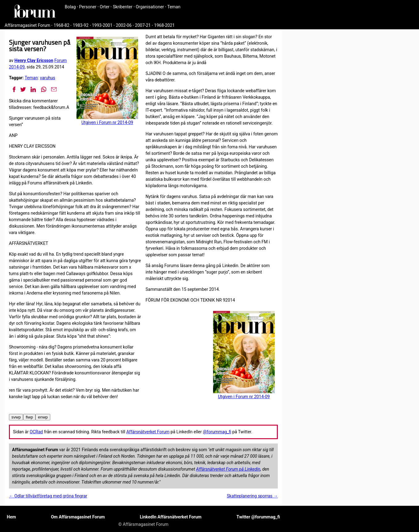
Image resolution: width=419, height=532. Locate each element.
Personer (88, 7)
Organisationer (150, 7)
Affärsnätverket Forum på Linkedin (228, 469)
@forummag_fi (217, 432)
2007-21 (143, 25)
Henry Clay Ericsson (34, 60)
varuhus (48, 78)
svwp (16, 417)
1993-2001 (102, 25)
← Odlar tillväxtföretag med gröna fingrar (48, 496)
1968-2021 (164, 25)
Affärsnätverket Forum (148, 432)
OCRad (36, 432)
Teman (174, 7)
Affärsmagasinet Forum (27, 25)
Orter (105, 7)
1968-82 (62, 25)
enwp (43, 417)
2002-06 (124, 25)
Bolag (70, 7)
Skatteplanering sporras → (252, 496)
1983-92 (81, 25)
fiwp (29, 417)
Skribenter (123, 7)
